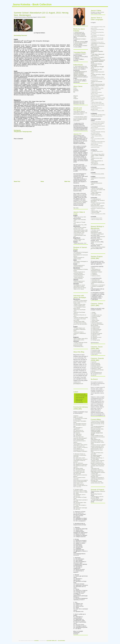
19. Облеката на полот (96, 337)
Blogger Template (52, 641)
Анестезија (78, 474)
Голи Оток (79, 487)
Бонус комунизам (96, 365)
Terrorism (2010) (95, 87)
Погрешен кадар (96, 352)
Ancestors (76, 89)
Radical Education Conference (98, 491)
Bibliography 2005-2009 (79, 104)
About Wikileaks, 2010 (79, 233)
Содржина (76, 416)
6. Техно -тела (94, 319)
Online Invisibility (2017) (80, 306)
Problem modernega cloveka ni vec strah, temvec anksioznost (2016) (80, 344)
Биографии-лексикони (81, 424)
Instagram (76, 99)
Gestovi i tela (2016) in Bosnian (98, 122)
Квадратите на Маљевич (82, 464)
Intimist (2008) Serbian (96, 134)
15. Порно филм (95, 332)
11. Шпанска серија (95, 327)
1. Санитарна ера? (95, 280)
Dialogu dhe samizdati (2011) (98, 115)
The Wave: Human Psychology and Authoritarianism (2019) (96, 231)
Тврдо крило (79, 434)
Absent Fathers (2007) (96, 90)
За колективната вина (81, 481)
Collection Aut (80, 195)
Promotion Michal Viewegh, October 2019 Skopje (97, 433)
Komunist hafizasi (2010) (97, 218)
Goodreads (76, 91)
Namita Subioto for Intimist (80, 288)
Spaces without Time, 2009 (80, 225)
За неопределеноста (97, 372)
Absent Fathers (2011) (79, 340)
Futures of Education (80, 396)
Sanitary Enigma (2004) (97, 102)
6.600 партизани (80, 484)
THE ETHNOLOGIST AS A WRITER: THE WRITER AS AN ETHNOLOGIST (81, 68)
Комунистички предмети (82, 480)
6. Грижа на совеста (95, 276)
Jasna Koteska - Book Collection (32, 5)
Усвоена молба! (80, 439)
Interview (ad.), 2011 (79, 234)
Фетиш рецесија (96, 363)
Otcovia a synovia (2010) (97, 188)
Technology (78, 402)
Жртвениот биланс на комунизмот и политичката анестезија (80, 455)
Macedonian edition (78, 190)
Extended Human (80, 394)
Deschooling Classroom (20, 35)
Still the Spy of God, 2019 (80, 217)
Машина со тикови (96, 368)
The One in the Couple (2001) (98, 104)
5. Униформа (94, 318)
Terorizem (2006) (95, 212)
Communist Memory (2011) (98, 77)
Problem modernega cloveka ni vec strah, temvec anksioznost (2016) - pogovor (98, 204)
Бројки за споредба (78, 417)
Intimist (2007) (95, 91)
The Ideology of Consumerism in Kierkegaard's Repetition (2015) (97, 51)
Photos (75, 88)
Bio (74, 92)
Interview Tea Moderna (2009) (81, 318)
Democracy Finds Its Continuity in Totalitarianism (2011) (80, 333)
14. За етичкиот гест (96, 331)
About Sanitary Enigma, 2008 (81, 230)
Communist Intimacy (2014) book (96, 65)
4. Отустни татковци (96, 316)
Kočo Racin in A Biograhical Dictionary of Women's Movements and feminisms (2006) (98, 97)
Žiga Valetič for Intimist (79, 286)
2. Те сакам (93, 314)
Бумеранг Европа (96, 366)
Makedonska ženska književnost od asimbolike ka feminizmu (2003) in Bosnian (98, 143)
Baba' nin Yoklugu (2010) (97, 219)
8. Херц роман (94, 322)
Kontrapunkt (17, 130)
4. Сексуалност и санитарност (98, 285)
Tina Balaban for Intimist (79, 285)
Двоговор (78, 509)
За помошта (79, 435)
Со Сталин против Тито (82, 485)
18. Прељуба (94, 336)
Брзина (94, 371)
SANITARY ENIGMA (79, 42)
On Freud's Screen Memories (98, 237)
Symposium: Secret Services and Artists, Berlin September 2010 (98, 466)
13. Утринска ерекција (96, 329)
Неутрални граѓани (80, 470)
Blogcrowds (62, 641)
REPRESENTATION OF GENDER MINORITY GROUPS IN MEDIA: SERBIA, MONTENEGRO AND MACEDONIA (80, 74)
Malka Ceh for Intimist (79, 289)
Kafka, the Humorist (96, 242)
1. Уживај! (93, 312)
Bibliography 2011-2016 (79, 101)
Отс (98, 154)
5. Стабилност (94, 274)
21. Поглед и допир (95, 340)
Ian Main (36, 641)
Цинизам (94, 362)
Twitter (75, 97)
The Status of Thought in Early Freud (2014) (97, 58)
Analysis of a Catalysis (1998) (98, 111)
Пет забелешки (79, 463)
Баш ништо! (95, 354)
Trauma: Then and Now (97, 244)
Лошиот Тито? (80, 483)
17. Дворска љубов (95, 335)
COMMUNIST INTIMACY (80, 39)
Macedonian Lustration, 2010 (81, 231)
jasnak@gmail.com (78, 384)
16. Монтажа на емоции (96, 333)
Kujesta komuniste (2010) (97, 116)
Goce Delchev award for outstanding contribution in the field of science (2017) (80, 113)
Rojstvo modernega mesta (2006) (98, 214)
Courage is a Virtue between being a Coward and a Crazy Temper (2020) (80, 302)
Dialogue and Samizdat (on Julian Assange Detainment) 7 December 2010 (98, 479)
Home (42, 181)
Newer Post (17, 181)
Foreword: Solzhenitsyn (97, 239)
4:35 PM (43, 17)
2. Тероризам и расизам (96, 281)
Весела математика (97, 353)
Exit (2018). (94, 41)
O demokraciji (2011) (79, 346)
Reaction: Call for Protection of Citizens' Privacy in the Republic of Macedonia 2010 (97, 462)
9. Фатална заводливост (97, 323)
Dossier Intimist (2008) (79, 321)
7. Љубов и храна (95, 320)
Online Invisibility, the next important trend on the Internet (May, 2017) (98, 437)
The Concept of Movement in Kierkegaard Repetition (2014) (98, 61)
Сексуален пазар (96, 350)
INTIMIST (77, 59)
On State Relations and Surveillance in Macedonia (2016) (79, 329)
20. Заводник (94, 339)
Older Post (67, 181)
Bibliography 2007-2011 (79, 102)
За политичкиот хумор (97, 367)
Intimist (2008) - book (96, 211)
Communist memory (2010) (98, 174)
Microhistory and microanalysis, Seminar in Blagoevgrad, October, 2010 (97, 470)
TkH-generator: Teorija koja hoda (23, 132)
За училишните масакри (98, 370)
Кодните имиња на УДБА (82, 492)
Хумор (77, 493)
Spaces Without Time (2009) (97, 88)
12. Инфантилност (95, 328)
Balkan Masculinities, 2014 (80, 243)
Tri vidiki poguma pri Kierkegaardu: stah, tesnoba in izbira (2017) (98, 200)
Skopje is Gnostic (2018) (80, 304)
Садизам (78, 433)
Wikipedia (76, 96)
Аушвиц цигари (79, 468)
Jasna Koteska (79, 397)
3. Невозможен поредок (96, 272)
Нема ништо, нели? (80, 458)
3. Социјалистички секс (96, 315)
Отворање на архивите (82, 451)
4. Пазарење (94, 273)
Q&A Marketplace (95, 343)
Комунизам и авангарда (81, 508)
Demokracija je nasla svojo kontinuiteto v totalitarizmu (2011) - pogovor (98, 208)
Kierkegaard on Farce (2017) (98, 42)
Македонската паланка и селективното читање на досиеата (80, 460)
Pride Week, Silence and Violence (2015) (97, 55)
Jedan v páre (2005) (96, 195)
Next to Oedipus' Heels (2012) (81, 339)
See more (76, 208)
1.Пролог (93, 268)
